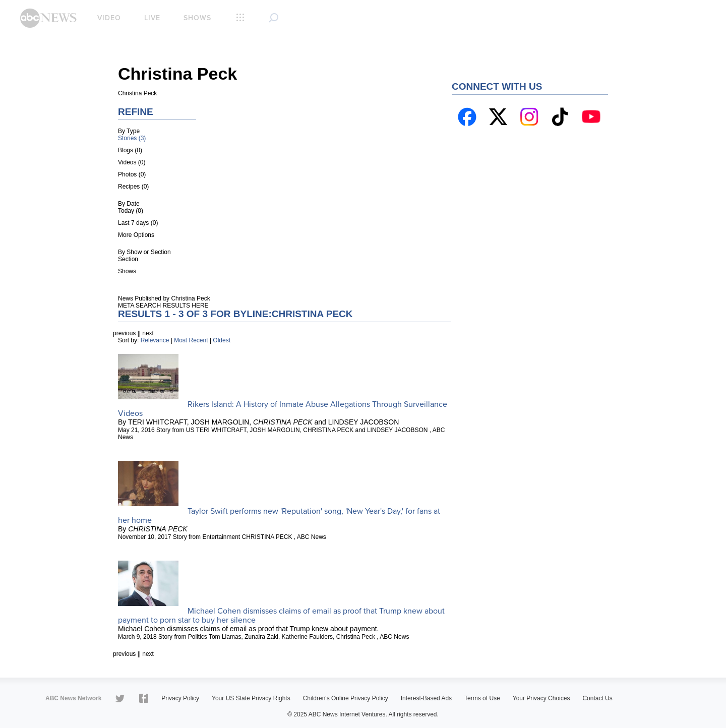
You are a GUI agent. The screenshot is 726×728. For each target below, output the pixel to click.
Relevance (155, 340)
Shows (197, 18)
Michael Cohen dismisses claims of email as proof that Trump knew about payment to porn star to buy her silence (281, 616)
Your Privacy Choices (541, 698)
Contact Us (597, 698)
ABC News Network (73, 698)
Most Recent (191, 340)
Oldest (222, 340)
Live (152, 18)
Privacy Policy (180, 698)
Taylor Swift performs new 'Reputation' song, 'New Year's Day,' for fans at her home (279, 516)
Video (109, 18)
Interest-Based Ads (426, 698)
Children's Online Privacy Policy (346, 698)
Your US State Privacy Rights (251, 698)
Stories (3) (132, 138)
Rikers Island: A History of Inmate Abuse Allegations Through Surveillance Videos (283, 409)
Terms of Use (482, 698)
